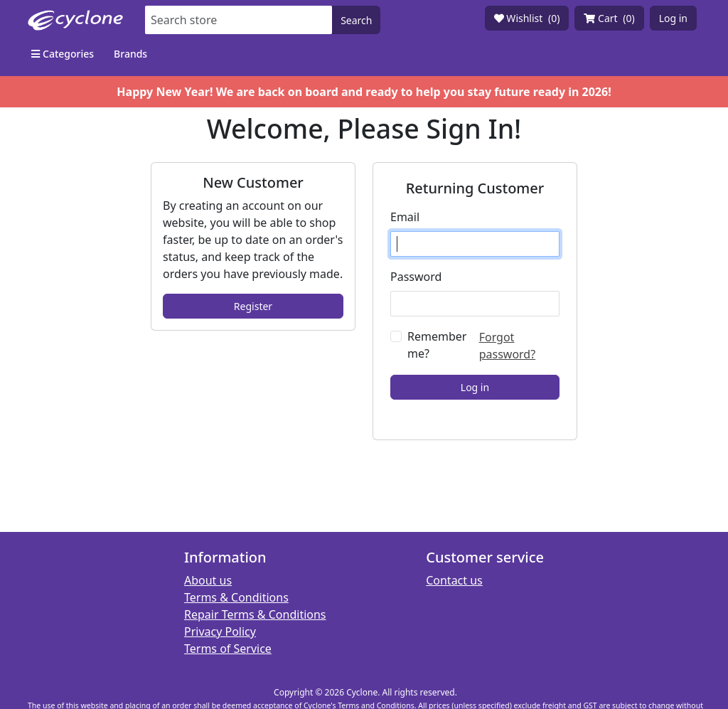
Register (253, 306)
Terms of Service (228, 649)
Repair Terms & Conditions (255, 614)
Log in (673, 18)
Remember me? (437, 345)
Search (356, 20)
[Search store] (239, 20)
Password (416, 277)
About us (208, 580)
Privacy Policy (220, 631)
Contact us (454, 580)
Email (405, 217)
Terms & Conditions (236, 597)
